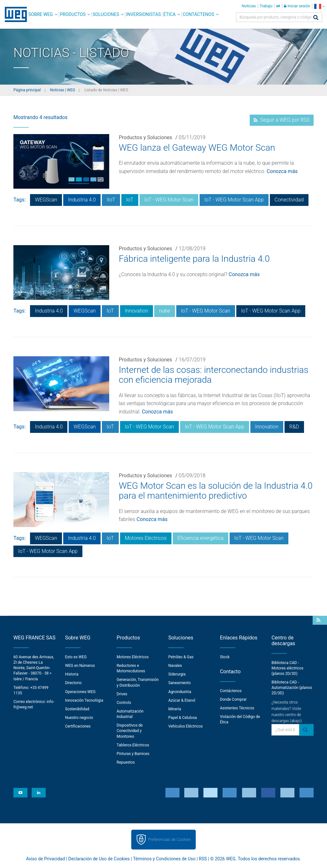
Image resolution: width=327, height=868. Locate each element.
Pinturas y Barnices (133, 754)
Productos (73, 14)
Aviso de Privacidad (46, 859)
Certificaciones (78, 726)
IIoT (111, 200)
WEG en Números (80, 666)
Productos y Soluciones (145, 137)
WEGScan (46, 200)
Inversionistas (143, 14)
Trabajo (266, 6)
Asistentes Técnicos (237, 708)
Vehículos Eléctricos (186, 726)
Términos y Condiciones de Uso (164, 859)
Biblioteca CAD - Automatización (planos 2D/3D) (292, 688)
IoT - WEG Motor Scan (169, 200)
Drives (122, 694)
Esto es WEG (76, 657)
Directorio (73, 683)
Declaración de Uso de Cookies (99, 859)
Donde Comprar (233, 699)
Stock (225, 657)
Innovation (137, 311)
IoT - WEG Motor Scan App (234, 200)
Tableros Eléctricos (133, 745)
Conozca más (282, 171)
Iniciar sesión (297, 6)
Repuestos (126, 762)
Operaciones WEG (80, 692)
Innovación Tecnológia (84, 700)
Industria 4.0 (82, 200)
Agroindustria (180, 692)
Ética (169, 14)
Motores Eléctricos (146, 538)
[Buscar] (316, 18)
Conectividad (289, 200)
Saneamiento (179, 683)
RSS (203, 859)
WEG (14, 14)
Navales (175, 666)
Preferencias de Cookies (169, 839)
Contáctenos (198, 14)
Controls (124, 703)
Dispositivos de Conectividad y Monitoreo (129, 731)
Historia (72, 674)
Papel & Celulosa (183, 718)
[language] (319, 6)
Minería (175, 709)
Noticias (249, 6)
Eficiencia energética (201, 538)
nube (165, 311)
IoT (130, 200)
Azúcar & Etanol (182, 700)
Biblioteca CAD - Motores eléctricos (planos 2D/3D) (287, 668)
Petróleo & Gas (181, 657)
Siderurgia (177, 674)
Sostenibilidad (77, 709)
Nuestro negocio (79, 718)
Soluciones (106, 14)
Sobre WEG (41, 14)
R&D (294, 427)
